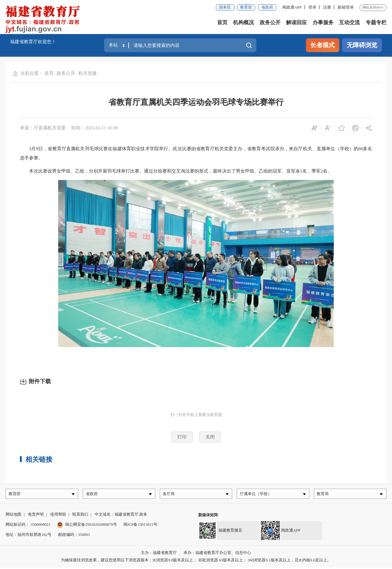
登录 (312, 7)
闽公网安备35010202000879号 (87, 526)
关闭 (210, 437)
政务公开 (270, 23)
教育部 (246, 7)
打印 (182, 437)
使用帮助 (58, 516)
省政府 (267, 7)
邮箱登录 (346, 7)
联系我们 (80, 516)
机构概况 (243, 23)
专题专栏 (376, 23)
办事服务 (323, 23)
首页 (222, 23)
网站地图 (13, 516)
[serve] (44, 20)
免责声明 (36, 516)
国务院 (225, 7)
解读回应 (296, 23)
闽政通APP (292, 7)
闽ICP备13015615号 (140, 526)
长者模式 (322, 45)
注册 (327, 7)
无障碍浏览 (362, 45)
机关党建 (88, 73)
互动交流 (349, 23)
